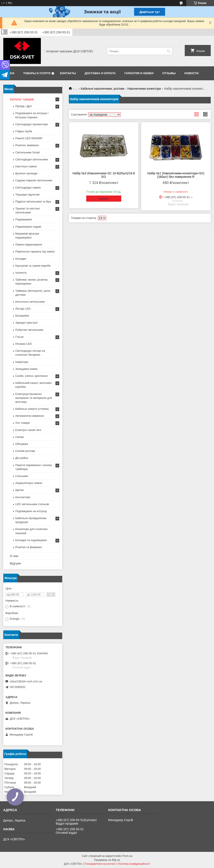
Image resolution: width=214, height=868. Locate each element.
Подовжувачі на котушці (31, 511)
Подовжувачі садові (28, 227)
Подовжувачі (24, 219)
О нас (14, 556)
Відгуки (15, 563)
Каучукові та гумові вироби (33, 266)
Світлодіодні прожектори (32, 124)
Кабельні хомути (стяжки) (32, 409)
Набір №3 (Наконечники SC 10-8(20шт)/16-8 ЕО (104, 175)
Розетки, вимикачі (27, 145)
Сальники (22, 476)
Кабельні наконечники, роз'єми (103, 89)
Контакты (68, 73)
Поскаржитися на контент (100, 864)
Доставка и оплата (100, 73)
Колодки (21, 259)
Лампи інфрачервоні (29, 244)
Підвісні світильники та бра (33, 202)
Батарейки (22, 316)
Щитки (19, 490)
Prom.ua (127, 856)
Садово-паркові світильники (34, 180)
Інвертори (22, 362)
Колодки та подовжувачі (31, 540)
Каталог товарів (22, 99)
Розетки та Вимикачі (29, 547)
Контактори (23, 497)
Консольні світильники (30, 302)
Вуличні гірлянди (26, 173)
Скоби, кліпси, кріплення (31, 376)
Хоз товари (23, 423)
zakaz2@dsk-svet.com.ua (26, 681)
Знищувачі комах (26, 369)
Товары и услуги (37, 73)
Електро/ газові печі (28, 430)
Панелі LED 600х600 (29, 138)
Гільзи (19, 337)
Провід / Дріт (24, 106)
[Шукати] (169, 51)
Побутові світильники (29, 330)
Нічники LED (23, 344)
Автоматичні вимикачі (30, 416)
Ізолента (21, 273)
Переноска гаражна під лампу (35, 251)
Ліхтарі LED (23, 309)
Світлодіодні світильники (32, 159)
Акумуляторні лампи (29, 483)
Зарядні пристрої (27, 323)
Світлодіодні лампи (28, 188)
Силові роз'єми (25, 451)
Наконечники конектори (144, 89)
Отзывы (169, 73)
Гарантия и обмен (139, 73)
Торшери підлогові (27, 195)
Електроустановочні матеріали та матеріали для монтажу (34, 398)
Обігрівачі (22, 444)
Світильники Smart (28, 152)
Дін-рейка (22, 458)
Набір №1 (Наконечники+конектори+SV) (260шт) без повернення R (176, 175)
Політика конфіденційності (134, 864)
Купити (104, 199)
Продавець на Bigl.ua (107, 860)
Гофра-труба (24, 131)
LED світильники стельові (32, 504)
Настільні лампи (26, 166)
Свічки (20, 437)
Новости (192, 73)
